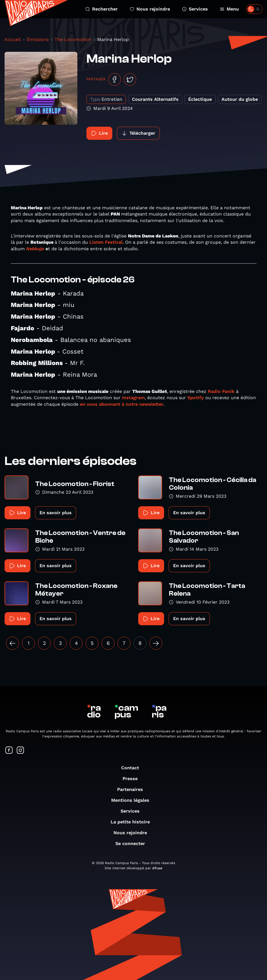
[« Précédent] (13, 643)
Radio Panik (221, 391)
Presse (133, 779)
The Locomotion (73, 39)
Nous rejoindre (150, 9)
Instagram (133, 398)
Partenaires (133, 789)
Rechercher (102, 9)
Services (195, 9)
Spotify (196, 398)
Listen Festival (106, 242)
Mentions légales (133, 800)
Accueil (13, 39)
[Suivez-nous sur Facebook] (9, 751)
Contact (133, 768)
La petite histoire (133, 822)
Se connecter (133, 843)
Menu (229, 9)
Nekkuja (35, 249)
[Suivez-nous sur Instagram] (20, 751)
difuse (157, 868)
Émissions (38, 39)
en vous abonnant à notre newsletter (122, 404)
